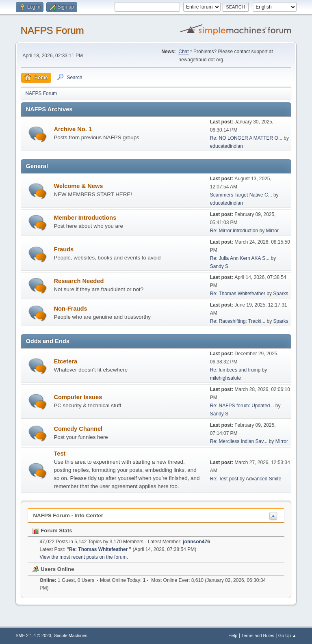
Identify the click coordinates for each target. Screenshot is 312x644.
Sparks (281, 294)
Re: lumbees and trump (235, 370)
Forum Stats (52, 531)
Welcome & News (78, 186)
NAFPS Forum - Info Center (68, 515)
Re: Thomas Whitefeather (238, 294)
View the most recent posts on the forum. (84, 557)
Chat (183, 52)
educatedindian (226, 146)
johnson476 (196, 542)
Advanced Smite (263, 479)
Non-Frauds (70, 309)
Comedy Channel (78, 429)
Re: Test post (224, 479)
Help (233, 635)
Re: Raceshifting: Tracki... (238, 321)
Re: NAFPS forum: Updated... (242, 406)
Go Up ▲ (287, 635)
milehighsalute (226, 378)
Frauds (64, 249)
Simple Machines (71, 635)
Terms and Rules (258, 635)
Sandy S (219, 266)
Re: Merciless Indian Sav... (239, 441)
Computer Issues (78, 397)
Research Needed (79, 281)
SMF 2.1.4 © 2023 (33, 635)
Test (60, 454)
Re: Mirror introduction (235, 231)
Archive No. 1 (73, 129)
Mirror (272, 231)
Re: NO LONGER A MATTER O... (246, 138)
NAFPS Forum (52, 30)
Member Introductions (85, 218)
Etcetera (65, 361)
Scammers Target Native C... (241, 195)
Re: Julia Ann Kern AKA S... (240, 258)
